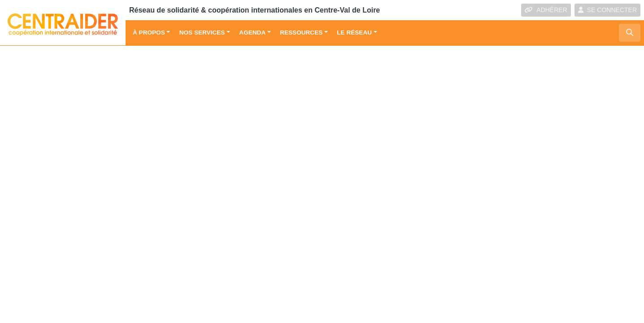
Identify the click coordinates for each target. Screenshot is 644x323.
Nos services (202, 33)
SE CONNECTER (607, 10)
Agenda (252, 33)
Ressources (301, 33)
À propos (149, 33)
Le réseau (354, 33)
